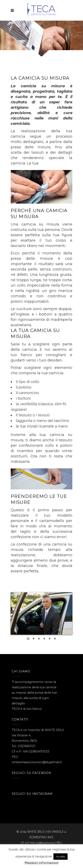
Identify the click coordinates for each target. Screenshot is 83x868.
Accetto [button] (61, 857)
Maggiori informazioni (41, 863)
